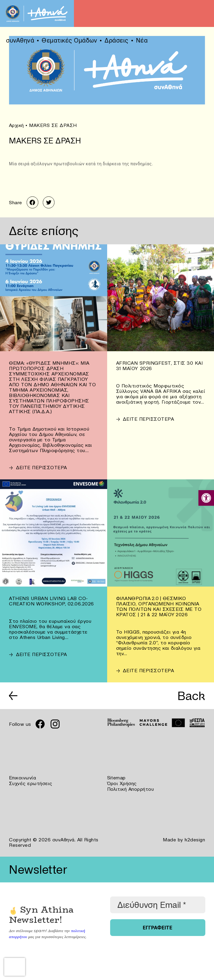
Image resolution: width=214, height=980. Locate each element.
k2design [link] (195, 839)
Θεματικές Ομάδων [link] (69, 40)
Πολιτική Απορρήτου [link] (131, 788)
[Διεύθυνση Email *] (158, 904)
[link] (206, 498)
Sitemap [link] (117, 778)
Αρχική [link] (16, 125)
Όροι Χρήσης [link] (122, 783)
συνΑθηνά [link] (20, 40)
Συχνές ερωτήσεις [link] (31, 783)
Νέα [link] (142, 40)
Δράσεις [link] (116, 40)
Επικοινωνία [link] (23, 778)
